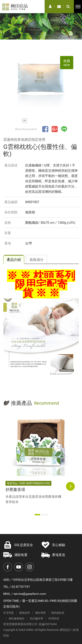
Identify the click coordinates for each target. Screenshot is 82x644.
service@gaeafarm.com (30, 594)
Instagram (30, 567)
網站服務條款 (17, 619)
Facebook (8, 567)
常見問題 (9, 613)
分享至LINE (64, 129)
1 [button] (38, 515)
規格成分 (37, 260)
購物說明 (24, 613)
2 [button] (45, 515)
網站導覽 (40, 613)
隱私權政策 (58, 613)
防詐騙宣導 (37, 619)
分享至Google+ (55, 129)
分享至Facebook (45, 129)
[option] (41, 83)
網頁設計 (65, 630)
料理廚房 (54, 619)
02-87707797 (21, 587)
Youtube (19, 567)
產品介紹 (14, 260)
